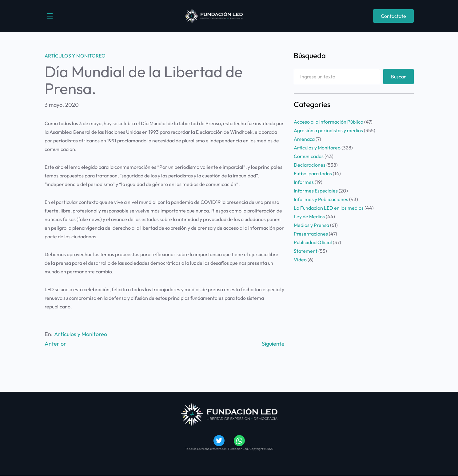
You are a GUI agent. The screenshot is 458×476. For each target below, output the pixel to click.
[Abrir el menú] (50, 16)
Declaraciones (310, 165)
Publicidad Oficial (313, 242)
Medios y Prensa (311, 225)
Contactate (393, 16)
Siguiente (273, 344)
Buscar (398, 77)
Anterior (55, 344)
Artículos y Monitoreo (75, 56)
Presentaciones (311, 234)
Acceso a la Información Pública (329, 122)
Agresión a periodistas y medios (328, 130)
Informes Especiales (316, 191)
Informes (304, 182)
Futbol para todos (313, 173)
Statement (306, 251)
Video (300, 260)
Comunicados (309, 156)
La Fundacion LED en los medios (329, 208)
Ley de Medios (309, 216)
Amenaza (304, 139)
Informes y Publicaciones (321, 199)
